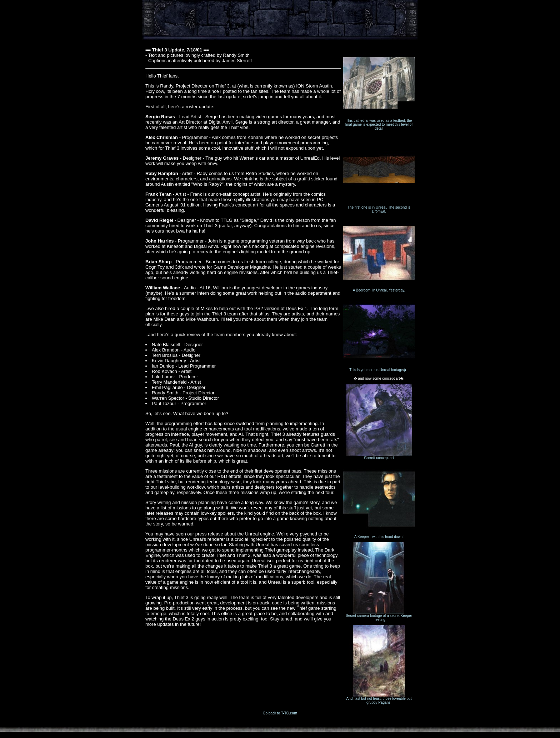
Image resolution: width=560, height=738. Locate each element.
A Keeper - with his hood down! (379, 535)
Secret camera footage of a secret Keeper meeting (379, 616)
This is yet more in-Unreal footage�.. (379, 368)
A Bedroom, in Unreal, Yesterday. (379, 289)
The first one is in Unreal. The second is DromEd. (379, 208)
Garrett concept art (379, 456)
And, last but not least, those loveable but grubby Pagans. (379, 699)
